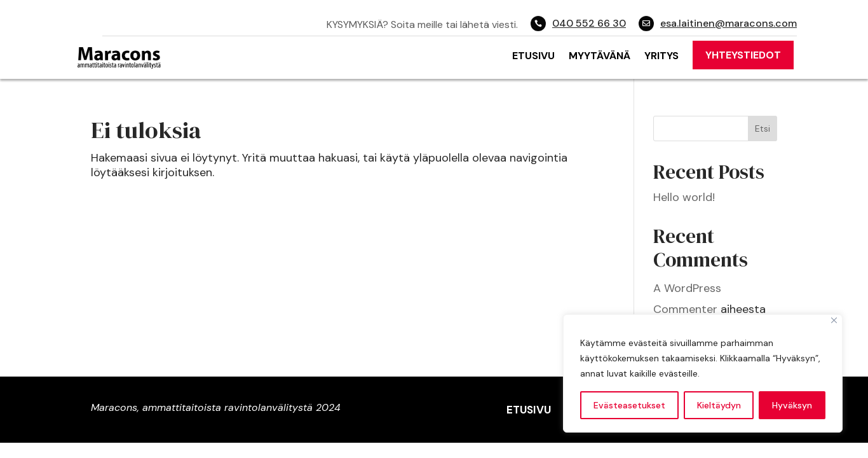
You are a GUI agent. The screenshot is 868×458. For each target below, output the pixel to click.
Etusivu (533, 56)
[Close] (834, 320)
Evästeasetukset (629, 405)
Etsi (763, 128)
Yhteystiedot (743, 55)
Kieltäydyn (719, 405)
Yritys (661, 56)
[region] (703, 373)
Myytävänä (600, 56)
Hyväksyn (792, 405)
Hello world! (684, 197)
